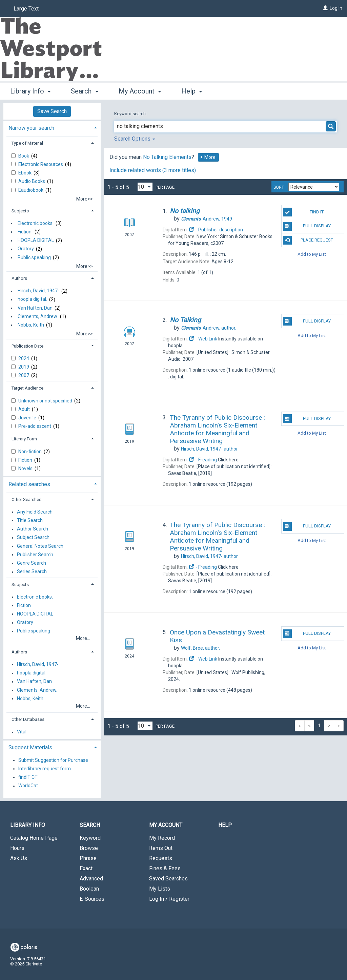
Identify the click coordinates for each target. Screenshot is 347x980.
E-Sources (92, 899)
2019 (24, 367)
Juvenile (28, 418)
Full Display (307, 226)
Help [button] (192, 91)
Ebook (25, 173)
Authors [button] (19, 278)
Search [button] (84, 91)
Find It (303, 212)
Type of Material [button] (27, 143)
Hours (17, 848)
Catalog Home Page (34, 838)
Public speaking (34, 257)
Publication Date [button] (27, 346)
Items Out (161, 848)
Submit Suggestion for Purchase (53, 760)
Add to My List (312, 254)
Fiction (26, 460)
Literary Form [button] (24, 439)
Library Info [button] (30, 91)
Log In (336, 8)
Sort (279, 187)
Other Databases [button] (28, 719)
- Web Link (203, 339)
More (208, 157)
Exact (86, 868)
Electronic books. (36, 223)
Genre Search (32, 563)
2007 (24, 375)
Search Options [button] (135, 139)
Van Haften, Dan (35, 308)
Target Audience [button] (27, 388)
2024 (24, 358)
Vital (22, 732)
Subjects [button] (20, 211)
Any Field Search (35, 512)
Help (225, 825)
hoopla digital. (32, 299)
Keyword (90, 838)
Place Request (308, 240)
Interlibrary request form (45, 769)
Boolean (89, 889)
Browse (89, 848)
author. (209, 328)
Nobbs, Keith (31, 325)
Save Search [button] (52, 111)
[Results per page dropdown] (145, 187)
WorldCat (28, 786)
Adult (25, 409)
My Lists (160, 889)
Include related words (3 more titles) (153, 170)
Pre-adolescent (35, 426)
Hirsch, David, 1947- (38, 291)
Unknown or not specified (46, 401)
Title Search (30, 520)
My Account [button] (140, 91)
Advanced (91, 879)
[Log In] (325, 8)
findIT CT (28, 777)
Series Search (32, 572)
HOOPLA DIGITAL (36, 241)
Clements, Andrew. (38, 316)
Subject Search (33, 538)
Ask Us (19, 858)
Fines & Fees (165, 868)
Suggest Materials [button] (30, 747)
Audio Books (32, 181)
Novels (26, 468)
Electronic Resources (41, 164)
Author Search (33, 529)
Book (24, 156)
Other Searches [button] (26, 499)
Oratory (26, 249)
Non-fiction (30, 452)
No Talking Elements (167, 157)
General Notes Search (40, 546)
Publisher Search (35, 555)
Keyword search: (131, 114)
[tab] (52, 127)
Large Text (26, 9)
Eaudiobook (31, 190)
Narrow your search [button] (31, 128)
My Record (162, 838)
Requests (161, 858)
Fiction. (25, 232)
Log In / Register (169, 899)
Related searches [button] (29, 484)
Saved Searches (168, 879)
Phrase (88, 858)
